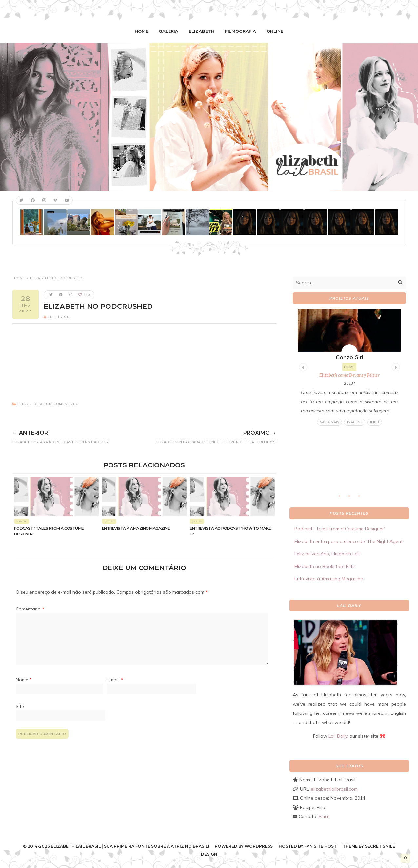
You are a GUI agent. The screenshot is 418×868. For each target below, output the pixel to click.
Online (275, 31)
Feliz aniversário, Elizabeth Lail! (328, 554)
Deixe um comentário (56, 404)
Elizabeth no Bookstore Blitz (325, 566)
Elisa (23, 404)
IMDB (374, 422)
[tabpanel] (349, 368)
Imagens (354, 422)
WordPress (259, 846)
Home (141, 31)
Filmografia (240, 31)
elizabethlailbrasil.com (334, 789)
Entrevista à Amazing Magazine (136, 528)
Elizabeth (202, 31)
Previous (302, 366)
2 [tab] (352, 498)
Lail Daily (338, 736)
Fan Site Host (320, 846)
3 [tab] (362, 498)
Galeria (169, 31)
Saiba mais (329, 422)
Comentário (30, 609)
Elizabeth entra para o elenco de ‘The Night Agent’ (349, 541)
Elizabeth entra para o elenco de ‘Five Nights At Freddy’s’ (203, 436)
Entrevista (60, 317)
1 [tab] (343, 498)
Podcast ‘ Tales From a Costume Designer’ (340, 529)
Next (395, 366)
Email (324, 816)
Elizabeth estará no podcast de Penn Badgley (71, 436)
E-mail (115, 680)
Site (20, 706)
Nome (24, 680)
